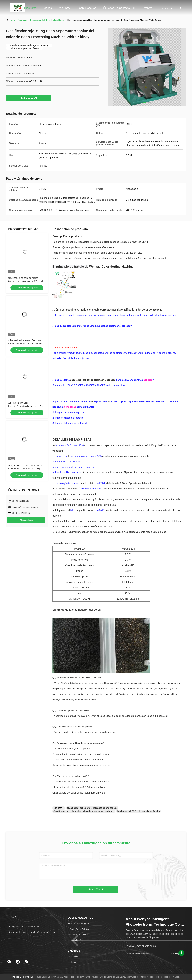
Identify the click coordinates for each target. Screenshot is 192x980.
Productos (30, 8)
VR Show (65, 8)
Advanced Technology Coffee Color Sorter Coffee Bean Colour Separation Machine (26, 344)
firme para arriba (176, 954)
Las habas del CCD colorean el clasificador (139, 811)
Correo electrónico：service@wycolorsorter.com (32, 932)
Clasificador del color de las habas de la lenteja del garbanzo (84, 811)
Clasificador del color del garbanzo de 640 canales (92, 808)
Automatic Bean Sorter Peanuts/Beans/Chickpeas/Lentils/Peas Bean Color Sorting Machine (27, 406)
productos (23, 20)
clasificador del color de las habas (47, 20)
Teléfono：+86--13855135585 (24, 927)
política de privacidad (23, 977)
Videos (48, 8)
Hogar (13, 8)
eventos (148, 8)
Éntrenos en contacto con (119, 8)
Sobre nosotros (87, 8)
